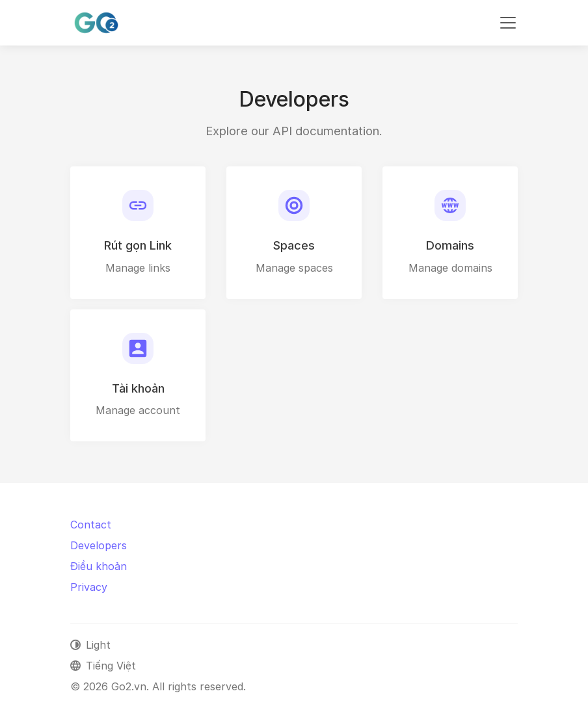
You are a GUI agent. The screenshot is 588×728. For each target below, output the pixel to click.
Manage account (138, 410)
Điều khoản (99, 566)
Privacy (89, 587)
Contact (91, 525)
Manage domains (450, 268)
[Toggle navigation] (508, 23)
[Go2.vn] (96, 23)
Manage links (138, 268)
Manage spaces (294, 268)
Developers (99, 545)
